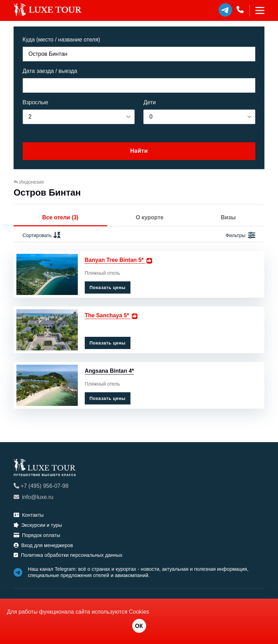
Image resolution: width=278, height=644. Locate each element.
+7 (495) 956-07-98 (41, 486)
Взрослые (36, 102)
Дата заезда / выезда (50, 71)
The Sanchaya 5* (108, 315)
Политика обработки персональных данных (68, 555)
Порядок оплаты (37, 535)
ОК (139, 626)
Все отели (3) (60, 217)
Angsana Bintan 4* (109, 371)
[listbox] (79, 117)
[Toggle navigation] (257, 10)
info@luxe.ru (33, 497)
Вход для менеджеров (43, 545)
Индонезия (29, 182)
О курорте (149, 217)
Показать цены (107, 287)
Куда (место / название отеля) (62, 40)
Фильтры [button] (240, 236)
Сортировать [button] (42, 236)
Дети (149, 102)
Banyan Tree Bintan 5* (115, 260)
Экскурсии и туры (38, 525)
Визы (228, 217)
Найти (139, 151)
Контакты (29, 515)
